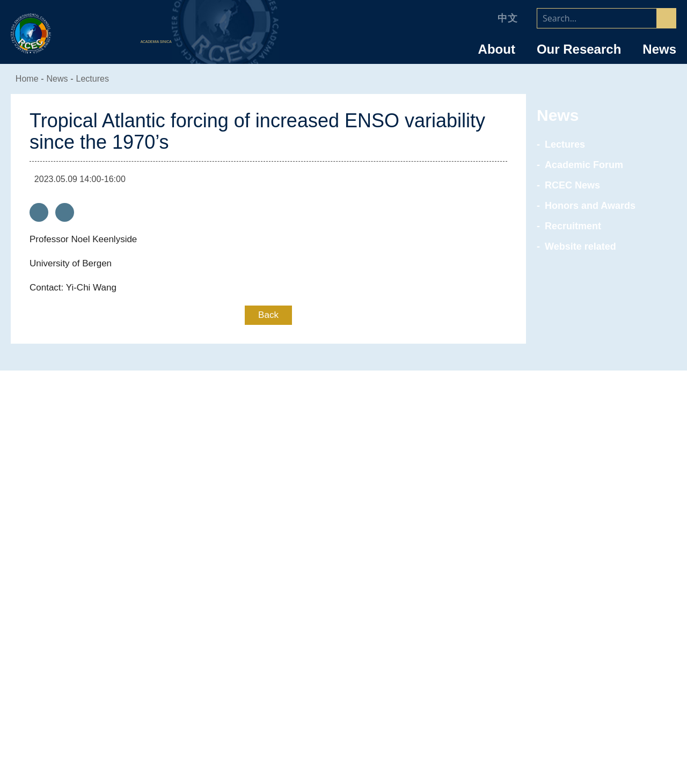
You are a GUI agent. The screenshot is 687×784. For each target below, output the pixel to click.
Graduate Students (571, 682)
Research (343, 550)
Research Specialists (571, 584)
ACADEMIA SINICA (158, 42)
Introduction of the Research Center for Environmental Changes (116, 575)
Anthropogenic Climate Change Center (343, 570)
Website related (581, 246)
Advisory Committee (116, 624)
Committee (116, 638)
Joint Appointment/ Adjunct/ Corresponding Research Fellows (571, 604)
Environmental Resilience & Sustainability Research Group (344, 619)
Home (28, 79)
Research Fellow (571, 570)
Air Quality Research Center (344, 584)
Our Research (579, 49)
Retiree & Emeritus (571, 696)
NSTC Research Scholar (571, 624)
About (497, 49)
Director (116, 595)
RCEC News (570, 185)
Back (269, 315)
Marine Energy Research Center (343, 599)
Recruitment (572, 226)
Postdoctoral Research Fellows (571, 638)
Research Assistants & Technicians (571, 667)
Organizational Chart (116, 609)
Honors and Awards (588, 206)
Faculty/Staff (571, 550)
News (659, 49)
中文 (508, 18)
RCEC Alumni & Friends (571, 711)
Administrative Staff (571, 653)
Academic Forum (581, 165)
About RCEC (116, 550)
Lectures (98, 79)
